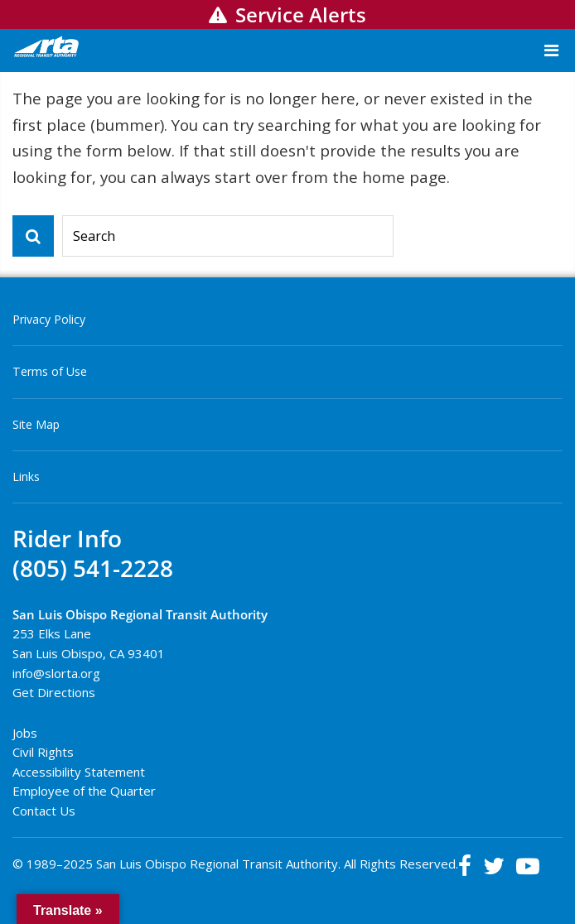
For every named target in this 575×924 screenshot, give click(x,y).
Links (26, 476)
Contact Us (44, 811)
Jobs (25, 733)
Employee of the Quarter (84, 791)
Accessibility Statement (79, 772)
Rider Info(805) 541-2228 (93, 554)
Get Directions (54, 692)
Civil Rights (43, 752)
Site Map (36, 424)
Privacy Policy (49, 319)
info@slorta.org (56, 673)
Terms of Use (50, 371)
